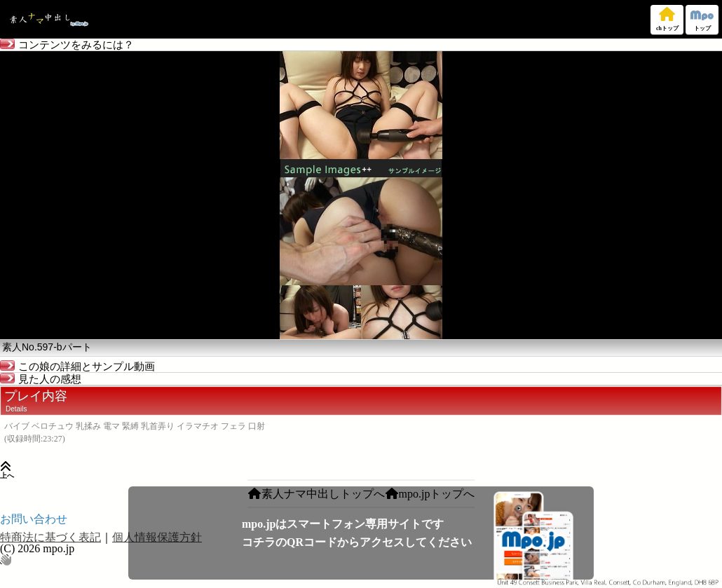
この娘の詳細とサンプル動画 (77, 367)
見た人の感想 (41, 379)
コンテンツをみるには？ (67, 45)
